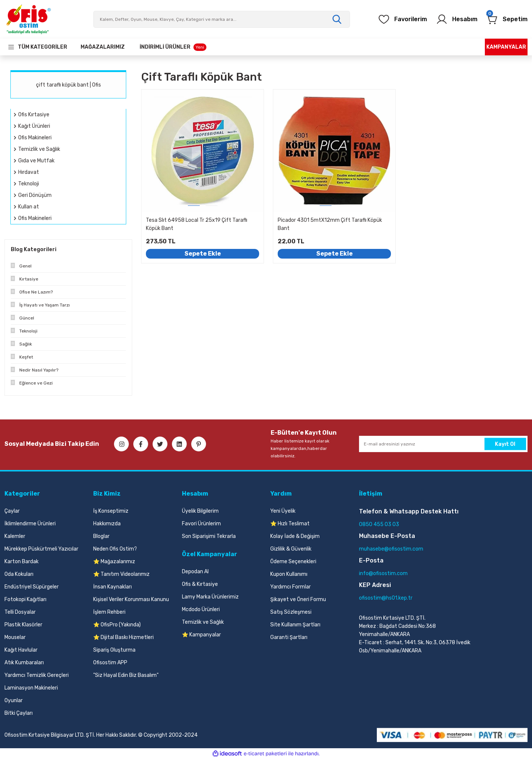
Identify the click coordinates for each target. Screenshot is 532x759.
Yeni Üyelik (283, 511)
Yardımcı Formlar (291, 587)
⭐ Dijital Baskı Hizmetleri (123, 637)
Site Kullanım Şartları (295, 625)
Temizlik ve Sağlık (203, 622)
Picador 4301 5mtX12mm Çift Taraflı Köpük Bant (330, 224)
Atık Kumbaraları (24, 663)
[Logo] (28, 19)
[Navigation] (37, 47)
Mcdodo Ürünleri (201, 609)
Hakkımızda (107, 524)
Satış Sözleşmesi (291, 612)
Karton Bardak (22, 562)
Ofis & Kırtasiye (200, 584)
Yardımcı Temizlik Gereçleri (37, 675)
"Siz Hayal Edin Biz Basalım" (126, 675)
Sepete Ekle (203, 254)
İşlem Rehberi (109, 612)
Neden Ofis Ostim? (115, 549)
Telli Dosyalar (20, 612)
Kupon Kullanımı (289, 574)
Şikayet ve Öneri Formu (298, 599)
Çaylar (12, 511)
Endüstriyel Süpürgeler (32, 587)
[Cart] (507, 19)
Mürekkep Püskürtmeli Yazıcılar (41, 549)
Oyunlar (14, 700)
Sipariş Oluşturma (114, 650)
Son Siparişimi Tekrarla (209, 536)
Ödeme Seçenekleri (293, 562)
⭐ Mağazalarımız (114, 562)
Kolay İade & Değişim (295, 536)
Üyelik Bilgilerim (200, 511)
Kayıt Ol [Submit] (505, 444)
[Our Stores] (103, 47)
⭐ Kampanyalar (201, 635)
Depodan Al (195, 572)
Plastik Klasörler (23, 625)
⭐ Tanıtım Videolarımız (121, 574)
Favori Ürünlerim (201, 524)
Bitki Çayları (19, 713)
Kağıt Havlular (21, 650)
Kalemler (15, 536)
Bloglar (101, 536)
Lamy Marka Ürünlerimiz (210, 597)
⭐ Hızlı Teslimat (290, 524)
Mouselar (15, 637)
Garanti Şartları (289, 637)
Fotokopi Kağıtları (25, 599)
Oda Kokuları (19, 574)
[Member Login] (457, 19)
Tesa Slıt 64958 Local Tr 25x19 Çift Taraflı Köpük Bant (197, 224)
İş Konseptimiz (111, 511)
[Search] (222, 19)
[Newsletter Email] (443, 444)
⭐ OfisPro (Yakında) (117, 625)
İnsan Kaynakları (112, 587)
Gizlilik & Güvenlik (291, 549)
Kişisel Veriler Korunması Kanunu (131, 599)
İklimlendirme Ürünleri (30, 524)
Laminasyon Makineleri (31, 688)
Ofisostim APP (110, 663)
